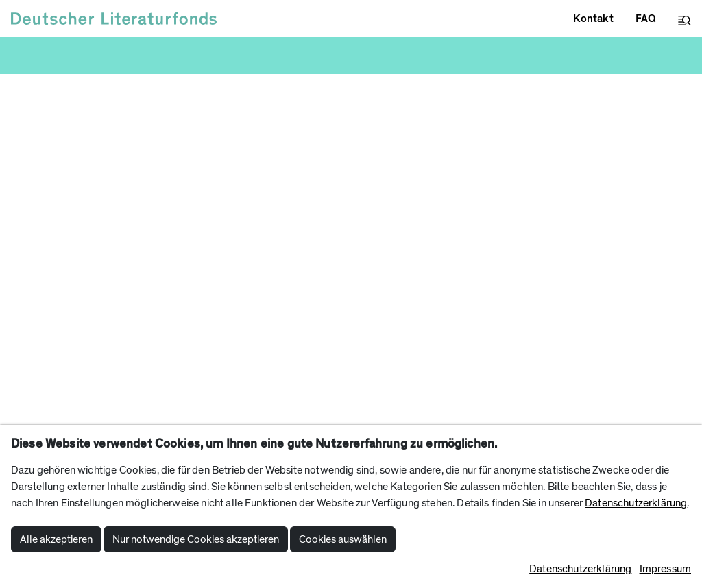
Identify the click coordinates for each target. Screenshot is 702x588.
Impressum (665, 569)
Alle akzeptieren (56, 539)
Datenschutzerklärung (636, 503)
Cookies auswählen (343, 539)
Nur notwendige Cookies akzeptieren (196, 539)
